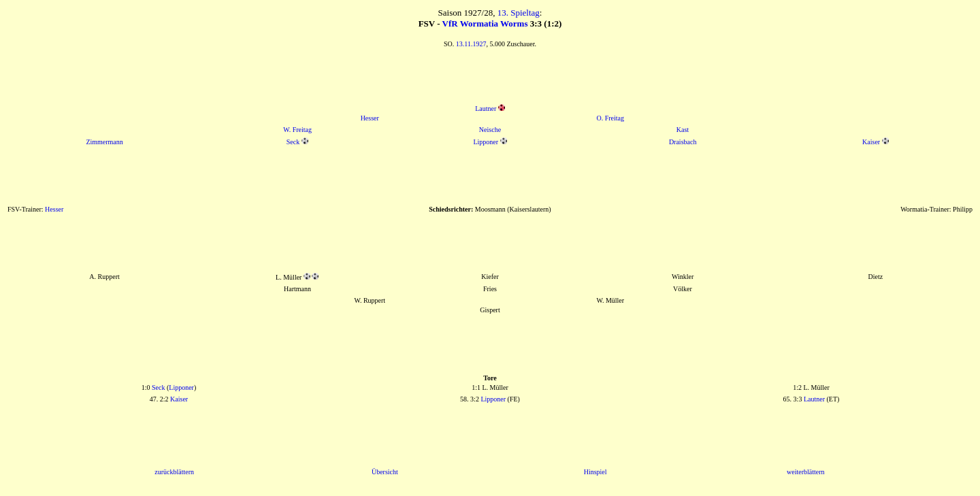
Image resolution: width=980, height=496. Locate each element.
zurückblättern (174, 472)
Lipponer (486, 142)
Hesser (370, 118)
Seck (293, 142)
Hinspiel (595, 472)
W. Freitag (297, 130)
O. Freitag (610, 118)
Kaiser (871, 142)
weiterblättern (806, 472)
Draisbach (683, 142)
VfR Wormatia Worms (485, 23)
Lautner (486, 109)
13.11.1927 (471, 44)
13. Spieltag (519, 13)
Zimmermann (104, 142)
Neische (490, 130)
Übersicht (385, 472)
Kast (683, 130)
